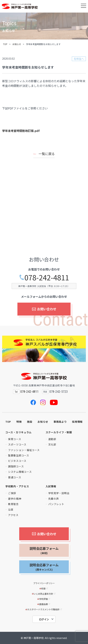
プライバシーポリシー (44, 583)
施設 (30, 422)
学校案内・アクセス (17, 486)
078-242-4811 (44, 277)
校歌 (44, 588)
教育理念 (13, 504)
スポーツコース (17, 444)
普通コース (15, 477)
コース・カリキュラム (18, 432)
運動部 (52, 439)
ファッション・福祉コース (24, 450)
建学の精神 (15, 499)
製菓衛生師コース (19, 455)
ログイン (44, 619)
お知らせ (17, 44)
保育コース (15, 439)
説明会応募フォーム (44, 550)
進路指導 (44, 604)
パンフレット (56, 504)
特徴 (19, 422)
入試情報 (51, 486)
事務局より (60, 422)
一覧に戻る (47, 154)
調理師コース (16, 466)
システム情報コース (20, 472)
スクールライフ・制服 (59, 432)
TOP (5, 44)
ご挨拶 (12, 493)
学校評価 (44, 599)
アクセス (13, 515)
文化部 (52, 444)
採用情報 (77, 422)
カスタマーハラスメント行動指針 (44, 609)
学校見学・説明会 (59, 493)
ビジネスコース (17, 461)
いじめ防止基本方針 (44, 594)
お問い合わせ (44, 309)
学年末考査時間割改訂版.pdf (21, 131)
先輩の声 (54, 499)
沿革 (11, 510)
